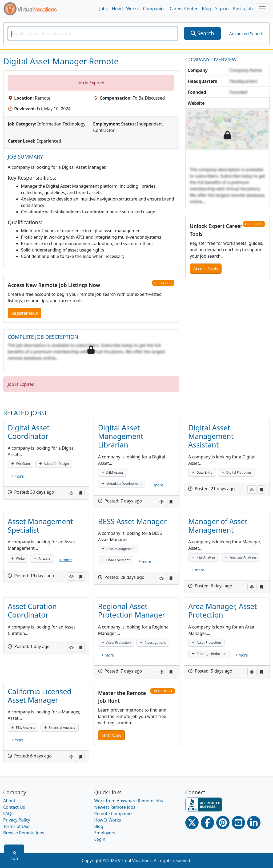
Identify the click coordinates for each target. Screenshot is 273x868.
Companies (154, 9)
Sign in (222, 9)
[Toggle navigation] (262, 9)
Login (100, 839)
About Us (12, 801)
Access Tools (206, 269)
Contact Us (14, 807)
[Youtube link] (238, 823)
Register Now (25, 313)
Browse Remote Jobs (24, 833)
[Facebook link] (207, 823)
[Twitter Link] (192, 823)
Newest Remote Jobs (115, 807)
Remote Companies (114, 814)
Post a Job (243, 9)
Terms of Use (16, 826)
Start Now (111, 735)
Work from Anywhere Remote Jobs (129, 801)
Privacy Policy (17, 820)
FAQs (8, 814)
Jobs (103, 9)
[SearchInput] (93, 34)
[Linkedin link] (254, 823)
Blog (206, 9)
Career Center (184, 9)
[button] (71, 493)
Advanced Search (246, 34)
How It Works (125, 9)
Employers (105, 833)
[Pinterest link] (223, 823)
